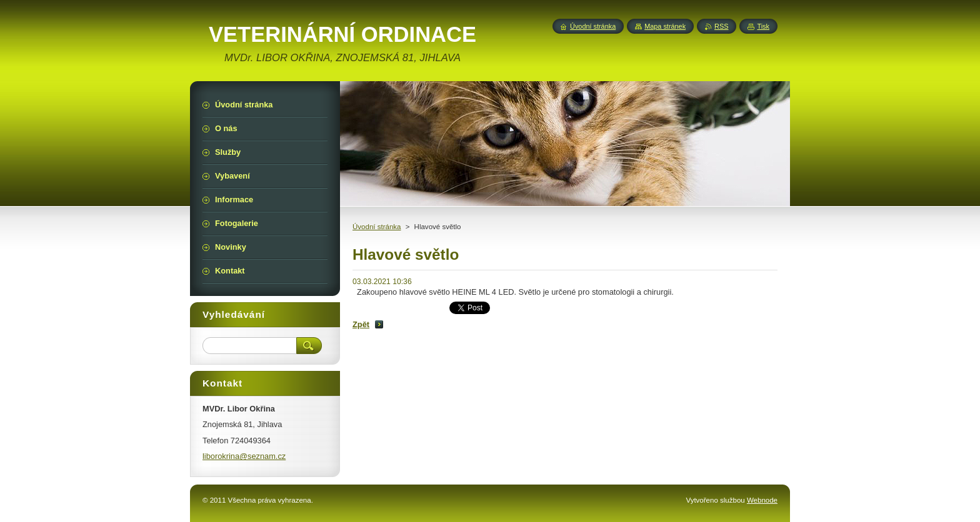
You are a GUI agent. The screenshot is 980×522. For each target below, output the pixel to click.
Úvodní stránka (377, 227)
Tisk (763, 26)
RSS (721, 26)
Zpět (361, 324)
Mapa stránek (665, 26)
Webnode (762, 500)
